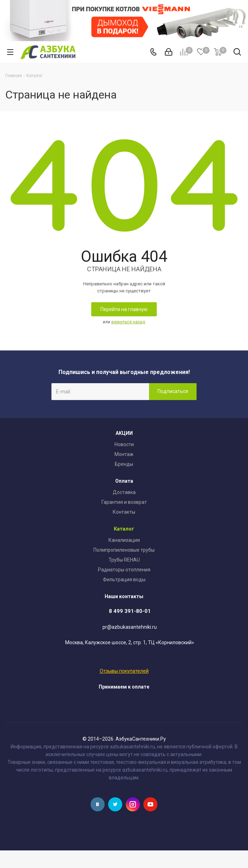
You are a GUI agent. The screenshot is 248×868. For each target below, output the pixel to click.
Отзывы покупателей (124, 671)
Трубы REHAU (124, 560)
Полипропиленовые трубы (124, 550)
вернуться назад (128, 322)
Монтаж (124, 454)
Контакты (124, 512)
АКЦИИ (124, 433)
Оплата (124, 481)
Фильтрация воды (124, 579)
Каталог (124, 529)
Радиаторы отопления (124, 570)
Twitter (115, 804)
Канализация (124, 540)
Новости (124, 444)
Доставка (124, 492)
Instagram (133, 804)
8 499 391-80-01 (130, 611)
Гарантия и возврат (124, 502)
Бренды (124, 464)
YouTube (150, 804)
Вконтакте (98, 804)
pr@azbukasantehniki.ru (130, 627)
